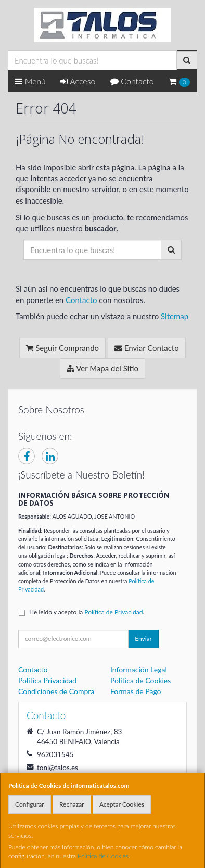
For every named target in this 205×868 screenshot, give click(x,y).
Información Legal (139, 669)
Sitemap (175, 316)
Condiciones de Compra (56, 691)
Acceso (78, 81)
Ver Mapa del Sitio (102, 368)
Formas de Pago (136, 691)
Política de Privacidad (113, 612)
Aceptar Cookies (122, 804)
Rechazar (72, 804)
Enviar (143, 639)
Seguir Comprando (62, 348)
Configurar (30, 804)
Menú (30, 81)
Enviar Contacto (147, 348)
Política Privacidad (47, 680)
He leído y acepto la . (87, 612)
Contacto (132, 81)
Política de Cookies (103, 856)
